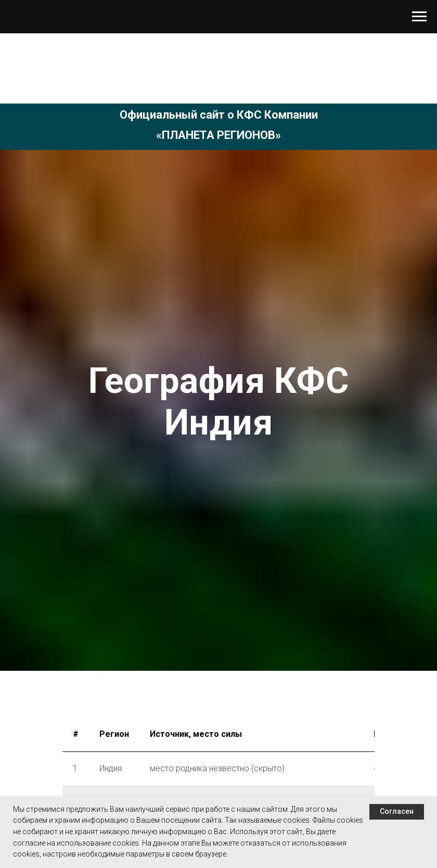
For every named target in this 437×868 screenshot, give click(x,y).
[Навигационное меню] (419, 17)
